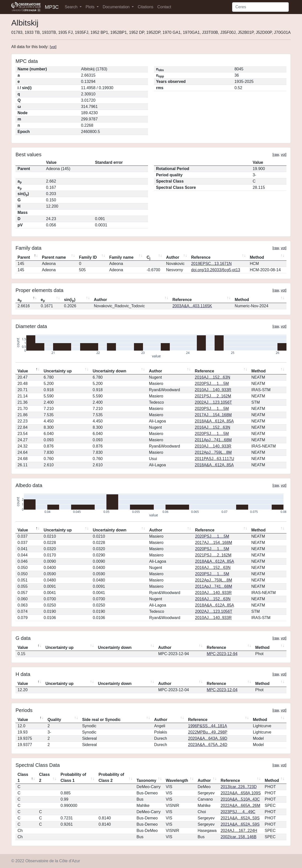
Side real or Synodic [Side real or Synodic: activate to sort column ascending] (101, 720)
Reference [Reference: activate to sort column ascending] (201, 257)
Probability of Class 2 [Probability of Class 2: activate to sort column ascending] (111, 777)
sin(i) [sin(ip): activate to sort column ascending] (70, 300)
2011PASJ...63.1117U (214, 459)
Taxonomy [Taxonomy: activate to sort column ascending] (146, 780)
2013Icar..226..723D (239, 787)
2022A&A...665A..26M (240, 806)
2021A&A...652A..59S (240, 818)
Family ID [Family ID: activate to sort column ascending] (88, 257)
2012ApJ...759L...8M (213, 452)
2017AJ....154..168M (213, 415)
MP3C (52, 7)
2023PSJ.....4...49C (238, 812)
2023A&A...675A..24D (208, 745)
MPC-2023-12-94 (222, 654)
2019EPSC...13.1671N (211, 264)
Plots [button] (91, 7)
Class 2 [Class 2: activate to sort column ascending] (44, 777)
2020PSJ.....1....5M (212, 384)
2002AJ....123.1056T (213, 402)
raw (276, 155)
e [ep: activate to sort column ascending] (43, 300)
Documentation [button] (117, 7)
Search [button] (72, 7)
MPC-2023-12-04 (222, 690)
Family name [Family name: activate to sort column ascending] (121, 257)
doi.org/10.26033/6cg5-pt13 (216, 270)
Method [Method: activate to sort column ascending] (257, 257)
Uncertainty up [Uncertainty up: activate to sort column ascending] (58, 371)
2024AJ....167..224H (239, 831)
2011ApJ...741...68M (213, 440)
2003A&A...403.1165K (192, 306)
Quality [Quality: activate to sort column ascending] (54, 720)
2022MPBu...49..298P (208, 732)
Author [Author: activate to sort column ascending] (173, 257)
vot (53, 47)
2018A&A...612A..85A (214, 421)
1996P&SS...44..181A (208, 726)
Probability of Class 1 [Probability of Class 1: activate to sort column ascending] (73, 777)
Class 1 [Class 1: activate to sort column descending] (23, 777)
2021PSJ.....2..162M (213, 396)
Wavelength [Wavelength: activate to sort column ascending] (177, 780)
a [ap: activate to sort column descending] (20, 300)
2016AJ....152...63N (212, 377)
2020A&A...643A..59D (208, 738)
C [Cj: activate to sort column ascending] (148, 258)
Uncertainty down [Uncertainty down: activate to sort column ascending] (109, 371)
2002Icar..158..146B (239, 837)
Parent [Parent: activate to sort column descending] (24, 257)
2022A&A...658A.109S (241, 793)
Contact (164, 7)
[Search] (260, 7)
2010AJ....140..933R (213, 390)
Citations (145, 7)
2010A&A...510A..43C (240, 799)
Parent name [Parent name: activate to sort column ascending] (54, 257)
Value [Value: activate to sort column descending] (23, 371)
